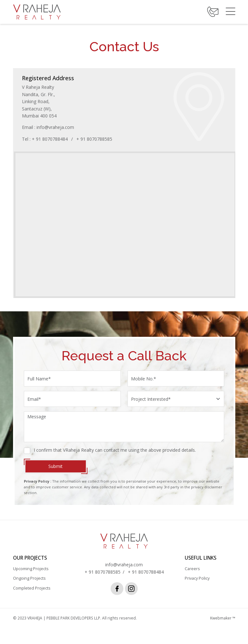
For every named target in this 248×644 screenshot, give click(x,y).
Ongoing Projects (29, 582)
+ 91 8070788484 (51, 139)
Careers (192, 573)
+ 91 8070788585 (95, 139)
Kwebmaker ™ (223, 622)
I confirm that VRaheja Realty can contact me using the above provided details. (115, 454)
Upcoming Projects (31, 573)
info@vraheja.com (56, 127)
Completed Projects (32, 592)
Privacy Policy (197, 582)
